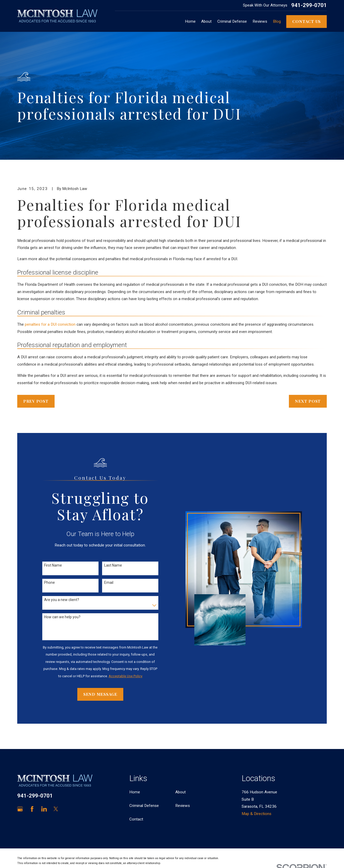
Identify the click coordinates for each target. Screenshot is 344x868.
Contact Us (307, 21)
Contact (136, 819)
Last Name (113, 565)
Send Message (100, 694)
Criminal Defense (144, 806)
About (180, 792)
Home (135, 792)
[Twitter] (56, 809)
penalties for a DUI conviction (50, 324)
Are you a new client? (62, 600)
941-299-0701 (309, 5)
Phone (49, 582)
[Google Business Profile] (20, 809)
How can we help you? (62, 617)
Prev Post (36, 401)
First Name (53, 565)
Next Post (308, 401)
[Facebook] (32, 809)
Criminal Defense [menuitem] (232, 21)
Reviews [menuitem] (260, 21)
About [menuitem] (206, 21)
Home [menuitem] (190, 21)
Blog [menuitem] (277, 21)
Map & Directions (256, 814)
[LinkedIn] (44, 809)
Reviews (183, 806)
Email (109, 582)
